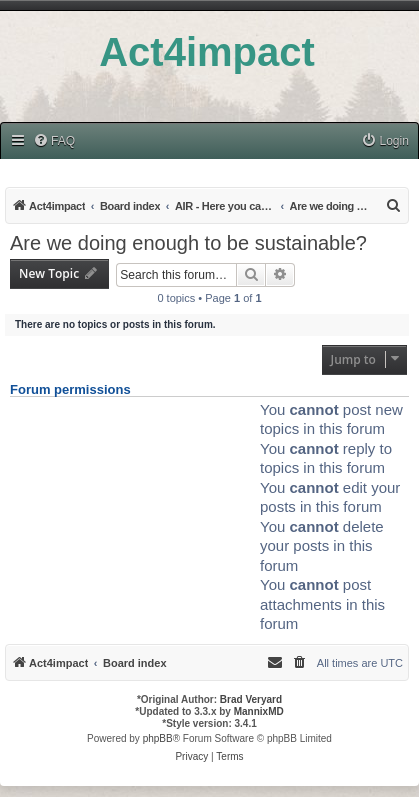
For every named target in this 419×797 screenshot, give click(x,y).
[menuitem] (54, 141)
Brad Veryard (251, 699)
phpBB (158, 738)
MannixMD (259, 711)
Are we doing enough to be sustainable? (188, 243)
